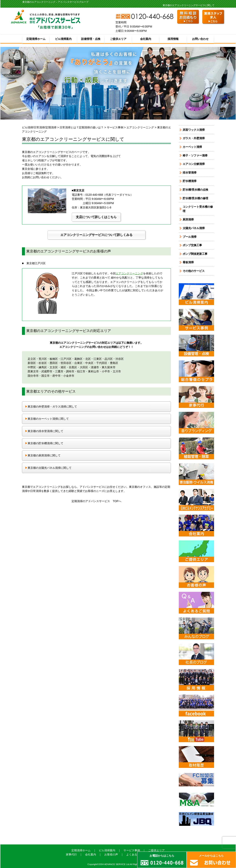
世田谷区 (66, 363)
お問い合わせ (200, 39)
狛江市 (81, 371)
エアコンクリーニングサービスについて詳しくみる (96, 235)
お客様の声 (111, 854)
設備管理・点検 (91, 39)
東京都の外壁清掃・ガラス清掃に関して (51, 407)
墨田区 (54, 363)
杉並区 (43, 363)
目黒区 (73, 367)
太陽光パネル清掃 (194, 228)
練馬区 (43, 367)
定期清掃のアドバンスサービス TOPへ (96, 501)
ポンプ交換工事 (192, 245)
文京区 (54, 367)
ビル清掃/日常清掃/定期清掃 (39, 127)
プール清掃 (190, 237)
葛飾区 (78, 359)
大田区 (84, 367)
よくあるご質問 (136, 854)
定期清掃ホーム (36, 39)
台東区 (78, 363)
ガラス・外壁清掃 (194, 138)
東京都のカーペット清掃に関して (47, 419)
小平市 (106, 371)
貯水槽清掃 (190, 181)
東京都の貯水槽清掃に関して (44, 443)
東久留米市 (109, 367)
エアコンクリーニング (140, 127)
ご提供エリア (118, 39)
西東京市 (33, 371)
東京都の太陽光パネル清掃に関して (48, 468)
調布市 (70, 371)
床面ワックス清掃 (194, 130)
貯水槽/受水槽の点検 (195, 190)
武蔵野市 (47, 371)
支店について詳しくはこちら (96, 217)
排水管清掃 (190, 173)
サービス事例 (115, 127)
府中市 (56, 376)
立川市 (117, 371)
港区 (63, 367)
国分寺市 (33, 376)
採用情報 (173, 39)
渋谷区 (120, 359)
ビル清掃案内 (63, 39)
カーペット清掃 (192, 147)
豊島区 (114, 363)
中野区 (32, 367)
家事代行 (71, 854)
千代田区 (102, 363)
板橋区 (54, 359)
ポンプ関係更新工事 (195, 254)
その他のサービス (194, 271)
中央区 (89, 363)
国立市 (45, 376)
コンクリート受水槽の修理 (198, 209)
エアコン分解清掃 (194, 164)
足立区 (32, 359)
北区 (88, 359)
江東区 (98, 359)
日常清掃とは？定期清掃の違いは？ (82, 127)
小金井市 (69, 376)
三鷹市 (59, 371)
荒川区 (43, 359)
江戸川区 (66, 359)
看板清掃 (188, 262)
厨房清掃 (188, 219)
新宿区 (32, 363)
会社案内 (146, 39)
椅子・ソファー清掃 (195, 155)
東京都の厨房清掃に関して (43, 455)
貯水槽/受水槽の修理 (195, 198)
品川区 (109, 359)
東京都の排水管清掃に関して (44, 431)
